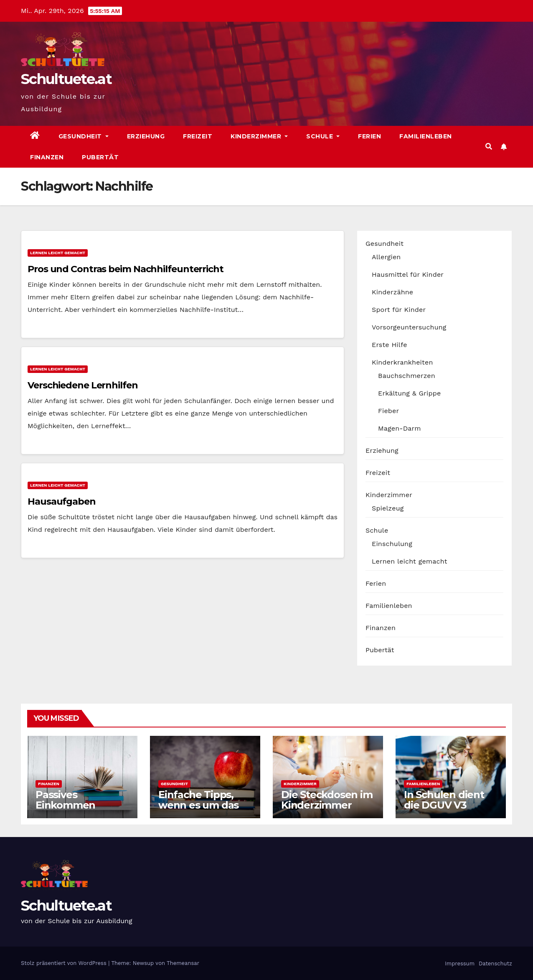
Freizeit (198, 136)
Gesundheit (84, 136)
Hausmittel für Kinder (408, 274)
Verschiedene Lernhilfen (83, 385)
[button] (489, 147)
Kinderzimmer (259, 136)
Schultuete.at (66, 79)
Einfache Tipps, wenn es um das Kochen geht (198, 805)
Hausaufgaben (62, 501)
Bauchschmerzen (407, 376)
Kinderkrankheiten (402, 362)
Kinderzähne (392, 292)
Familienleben (426, 136)
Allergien (386, 257)
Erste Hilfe (390, 345)
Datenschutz (495, 963)
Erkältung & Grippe (409, 393)
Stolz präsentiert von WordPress (65, 963)
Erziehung (146, 136)
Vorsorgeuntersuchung (409, 327)
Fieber (388, 411)
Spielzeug (388, 508)
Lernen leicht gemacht (58, 253)
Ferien (369, 136)
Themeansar (183, 963)
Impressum (459, 963)
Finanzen (47, 157)
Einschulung (392, 544)
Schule (323, 136)
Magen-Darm (400, 428)
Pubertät (100, 157)
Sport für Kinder (399, 310)
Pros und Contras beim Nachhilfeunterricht (126, 269)
